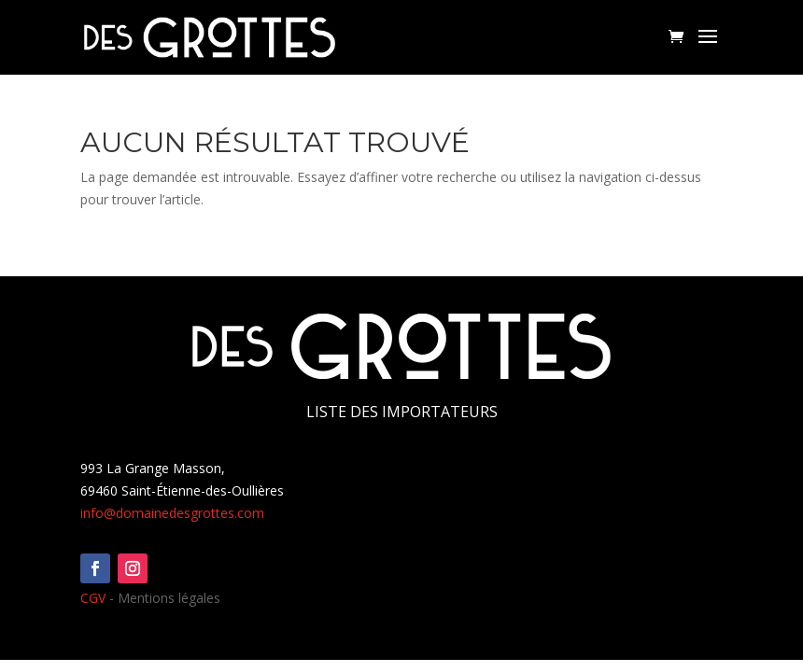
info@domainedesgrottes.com (172, 513)
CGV (93, 598)
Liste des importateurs (402, 412)
